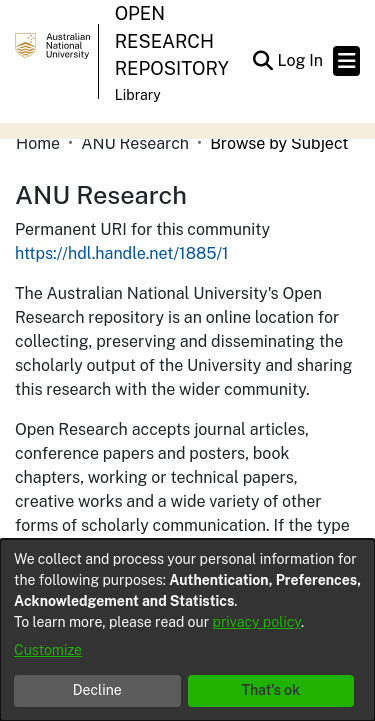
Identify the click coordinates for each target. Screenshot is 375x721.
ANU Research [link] (135, 143)
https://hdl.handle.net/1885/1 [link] (122, 253)
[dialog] (187, 630)
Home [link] (38, 143)
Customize (48, 650)
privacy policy (257, 622)
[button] (262, 61)
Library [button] (138, 95)
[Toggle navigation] (346, 61)
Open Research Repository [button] (172, 41)
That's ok (270, 690)
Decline (97, 690)
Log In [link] (301, 60)
